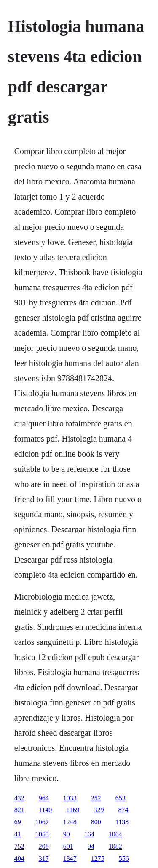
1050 (42, 834)
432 (19, 798)
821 (19, 810)
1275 (98, 859)
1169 (73, 810)
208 (44, 846)
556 (124, 859)
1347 (70, 859)
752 (19, 846)
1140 (45, 810)
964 (44, 798)
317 (44, 859)
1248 (70, 822)
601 (68, 846)
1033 (70, 798)
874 (123, 810)
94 (91, 846)
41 (18, 834)
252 (96, 798)
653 (121, 798)
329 (99, 810)
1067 (42, 822)
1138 (122, 822)
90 (67, 834)
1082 (115, 846)
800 (96, 822)
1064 (115, 834)
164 (89, 834)
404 (19, 859)
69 (18, 822)
